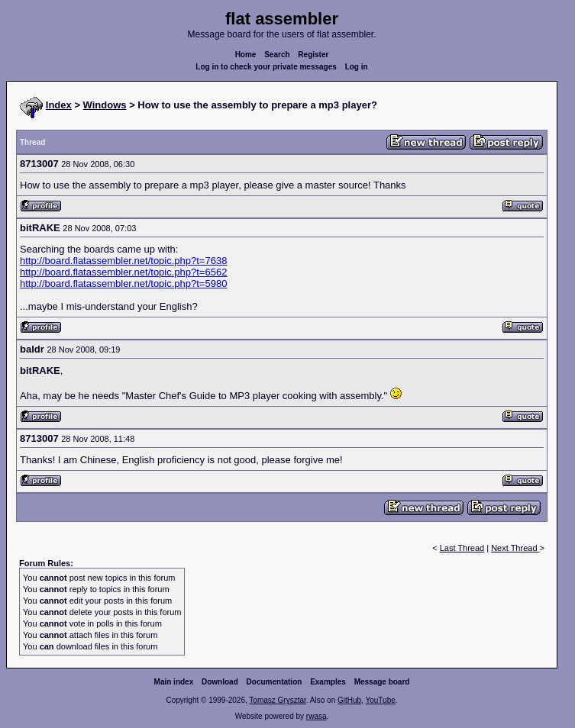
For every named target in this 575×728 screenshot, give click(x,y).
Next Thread (515, 548)
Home (246, 55)
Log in (357, 67)
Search (277, 55)
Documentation (275, 682)
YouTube (380, 700)
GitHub (349, 700)
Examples (328, 682)
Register (313, 55)
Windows (105, 105)
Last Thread (462, 548)
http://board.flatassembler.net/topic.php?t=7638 (123, 261)
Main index (174, 682)
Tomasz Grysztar (277, 700)
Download (220, 682)
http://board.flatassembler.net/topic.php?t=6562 (123, 272)
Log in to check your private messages (266, 67)
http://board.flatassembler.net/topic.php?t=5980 (123, 283)
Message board (382, 682)
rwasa (317, 716)
